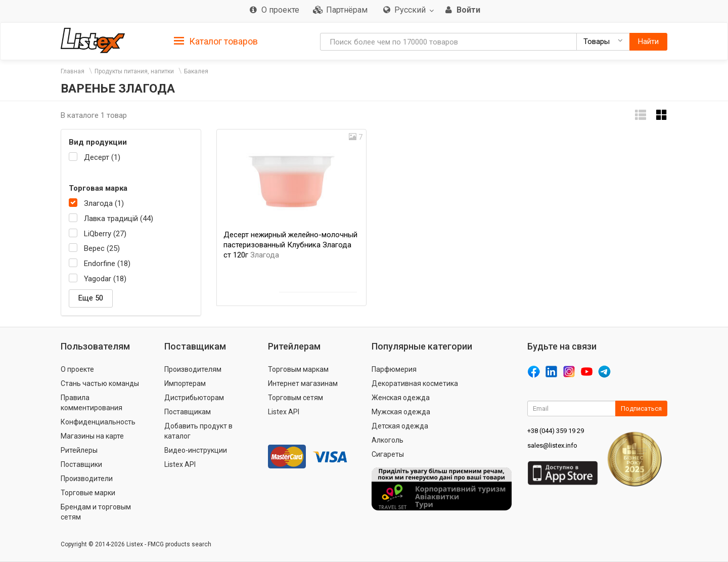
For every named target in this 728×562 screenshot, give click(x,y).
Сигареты (388, 454)
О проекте (77, 369)
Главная (73, 71)
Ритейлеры (79, 450)
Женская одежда (401, 398)
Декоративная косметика (415, 383)
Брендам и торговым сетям (96, 512)
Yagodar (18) (105, 279)
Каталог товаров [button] (216, 41)
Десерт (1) (102, 157)
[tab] (216, 41)
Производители (87, 479)
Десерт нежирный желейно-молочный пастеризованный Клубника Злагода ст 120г (290, 245)
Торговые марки (88, 493)
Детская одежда (400, 426)
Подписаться (641, 408)
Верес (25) (102, 248)
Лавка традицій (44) (119, 219)
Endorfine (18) (107, 264)
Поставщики (81, 464)
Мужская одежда (401, 412)
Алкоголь (388, 440)
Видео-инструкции (196, 450)
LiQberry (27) (105, 234)
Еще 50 (91, 298)
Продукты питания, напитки (134, 71)
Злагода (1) (104, 203)
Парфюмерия (394, 369)
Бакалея (196, 71)
